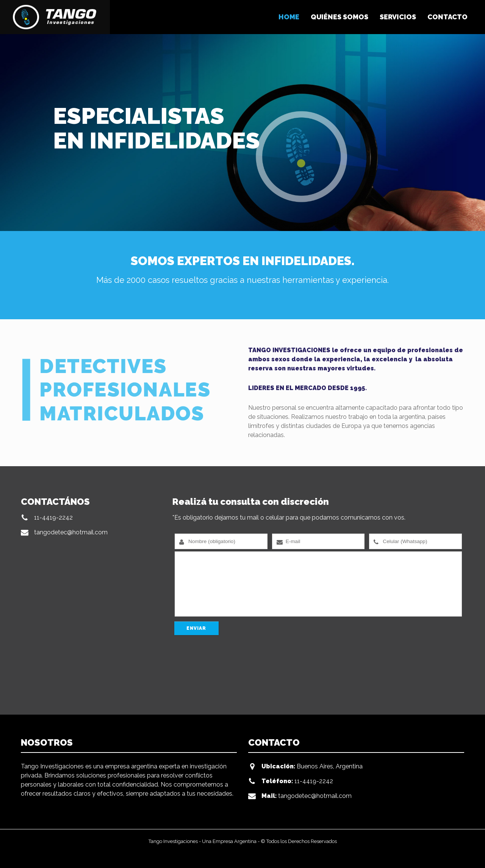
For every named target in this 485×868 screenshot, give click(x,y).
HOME (289, 17)
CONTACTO (447, 17)
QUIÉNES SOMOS (339, 17)
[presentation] (230, 676)
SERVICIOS (398, 17)
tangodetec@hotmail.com (71, 532)
